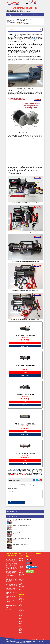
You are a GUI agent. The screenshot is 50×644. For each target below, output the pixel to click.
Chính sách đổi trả (21, 615)
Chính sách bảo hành (22, 625)
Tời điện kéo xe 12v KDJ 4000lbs (25, 365)
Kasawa (17, 471)
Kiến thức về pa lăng (22, 576)
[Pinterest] (41, 480)
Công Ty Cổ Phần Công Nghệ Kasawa (21, 640)
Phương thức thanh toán (21, 605)
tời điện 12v (15, 35)
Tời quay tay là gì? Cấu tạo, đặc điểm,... (21, 532)
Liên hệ (21, 561)
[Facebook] (34, 480)
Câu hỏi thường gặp (21, 568)
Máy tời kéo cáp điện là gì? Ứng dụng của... (22, 538)
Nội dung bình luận (12, 488)
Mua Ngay (25, 343)
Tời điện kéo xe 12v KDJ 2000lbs (25, 336)
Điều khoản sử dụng (22, 600)
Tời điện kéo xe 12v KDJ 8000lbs (25, 424)
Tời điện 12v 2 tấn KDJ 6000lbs (25, 395)
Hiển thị (39, 30)
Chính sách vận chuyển (21, 620)
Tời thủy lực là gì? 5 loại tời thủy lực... (21, 545)
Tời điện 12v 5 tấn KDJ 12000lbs (25, 453)
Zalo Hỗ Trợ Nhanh (25, 346)
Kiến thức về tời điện (22, 588)
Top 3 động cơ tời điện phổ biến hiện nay (22, 519)
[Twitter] (37, 480)
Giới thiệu (22, 559)
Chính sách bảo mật (22, 610)
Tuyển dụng (21, 563)
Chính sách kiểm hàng (21, 630)
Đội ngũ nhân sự (21, 572)
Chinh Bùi (13, 22)
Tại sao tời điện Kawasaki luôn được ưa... (22, 526)
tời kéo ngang (34, 39)
